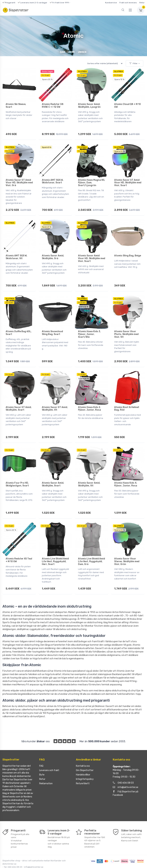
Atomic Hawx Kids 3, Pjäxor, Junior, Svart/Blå (89, 328)
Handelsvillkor (83, 759)
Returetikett (83, 768)
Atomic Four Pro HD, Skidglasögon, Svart (17, 473)
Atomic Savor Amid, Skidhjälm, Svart (53, 473)
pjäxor (6, 659)
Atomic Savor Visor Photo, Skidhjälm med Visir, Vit (126, 328)
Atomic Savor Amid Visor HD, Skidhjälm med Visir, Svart (92, 254)
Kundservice (111, 3)
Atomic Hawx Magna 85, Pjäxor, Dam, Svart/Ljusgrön (92, 180)
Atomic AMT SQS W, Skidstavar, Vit (16, 253)
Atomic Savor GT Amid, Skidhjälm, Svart (19, 400)
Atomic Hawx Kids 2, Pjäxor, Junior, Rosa (89, 400)
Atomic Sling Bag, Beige (128, 251)
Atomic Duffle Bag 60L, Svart (19, 326)
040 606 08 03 (123, 767)
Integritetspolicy (85, 763)
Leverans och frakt (49, 755)
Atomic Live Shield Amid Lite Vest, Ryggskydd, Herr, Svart (55, 548)
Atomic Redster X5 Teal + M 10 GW (19, 547)
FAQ (41, 750)
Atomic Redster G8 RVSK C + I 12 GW (53, 106)
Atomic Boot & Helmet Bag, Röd (127, 400)
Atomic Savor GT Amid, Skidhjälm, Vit (55, 400)
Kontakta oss (83, 750)
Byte (42, 759)
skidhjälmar (23, 614)
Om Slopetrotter (85, 755)
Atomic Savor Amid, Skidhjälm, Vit (89, 473)
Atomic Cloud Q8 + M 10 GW (128, 106)
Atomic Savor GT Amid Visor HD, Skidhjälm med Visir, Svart (128, 180)
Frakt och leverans (128, 3)
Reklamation (46, 768)
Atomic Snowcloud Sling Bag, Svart (52, 326)
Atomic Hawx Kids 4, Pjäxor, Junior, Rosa (126, 473)
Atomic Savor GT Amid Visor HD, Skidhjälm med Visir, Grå (19, 180)
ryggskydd (35, 614)
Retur (142, 3)
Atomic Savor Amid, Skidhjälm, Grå (53, 253)
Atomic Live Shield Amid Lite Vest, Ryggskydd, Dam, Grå (92, 548)
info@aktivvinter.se (126, 772)
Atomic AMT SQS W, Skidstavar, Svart (53, 179)
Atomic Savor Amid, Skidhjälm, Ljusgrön (89, 106)
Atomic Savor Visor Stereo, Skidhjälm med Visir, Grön (127, 548)
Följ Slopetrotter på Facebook (126, 778)
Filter (134, 63)
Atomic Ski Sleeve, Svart (16, 106)
